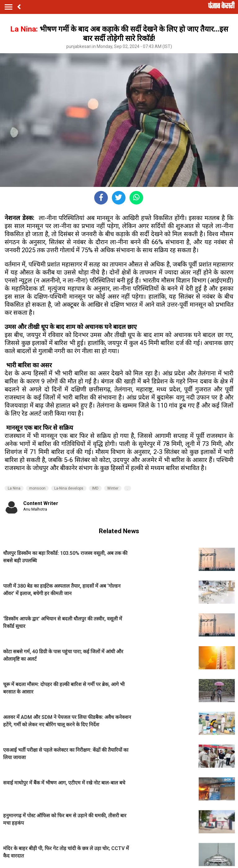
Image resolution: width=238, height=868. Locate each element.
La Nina (14, 488)
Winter (113, 488)
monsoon (37, 488)
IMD (95, 488)
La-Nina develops (69, 488)
